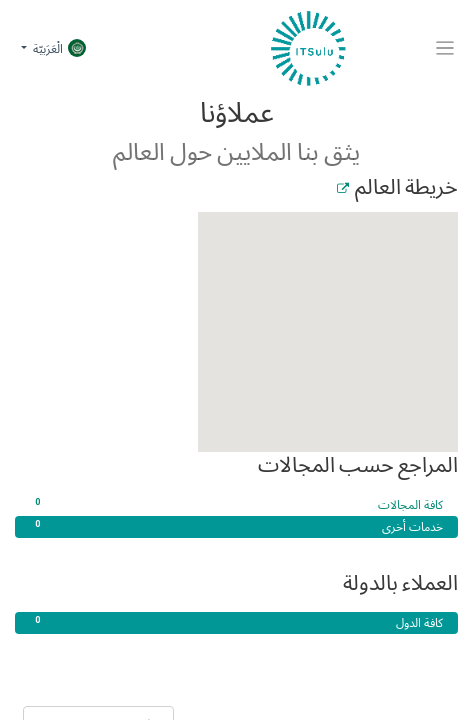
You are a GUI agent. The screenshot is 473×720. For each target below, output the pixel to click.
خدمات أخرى (236, 527)
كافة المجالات (236, 505)
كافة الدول (236, 623)
